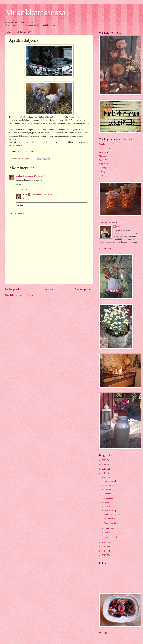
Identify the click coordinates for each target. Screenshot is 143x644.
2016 (104, 477)
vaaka (101, 172)
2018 (104, 469)
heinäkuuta (109, 498)
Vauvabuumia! (110, 519)
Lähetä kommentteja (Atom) (21, 295)
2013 (104, 551)
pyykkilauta (104, 160)
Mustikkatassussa (35, 12)
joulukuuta (109, 481)
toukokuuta (109, 507)
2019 (104, 465)
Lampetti (103, 152)
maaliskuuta (109, 528)
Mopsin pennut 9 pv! (112, 514)
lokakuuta (109, 489)
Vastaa (18, 184)
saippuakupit (104, 164)
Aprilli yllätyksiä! (111, 523)
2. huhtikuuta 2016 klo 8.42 (42, 195)
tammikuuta (109, 537)
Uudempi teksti (14, 289)
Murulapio (103, 156)
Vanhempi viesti (84, 289)
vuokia (102, 176)
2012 (104, 555)
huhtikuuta (109, 511)
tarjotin (102, 168)
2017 (104, 473)
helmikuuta (109, 533)
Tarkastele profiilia (106, 248)
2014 (104, 547)
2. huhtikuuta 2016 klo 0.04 (34, 176)
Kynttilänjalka (105, 148)
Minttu (19, 176)
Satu (25, 195)
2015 (104, 542)
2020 (104, 460)
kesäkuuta (109, 502)
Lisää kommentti (17, 213)
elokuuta (108, 494)
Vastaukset (23, 190)
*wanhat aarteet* (106, 144)
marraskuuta (110, 485)
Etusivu (49, 289)
